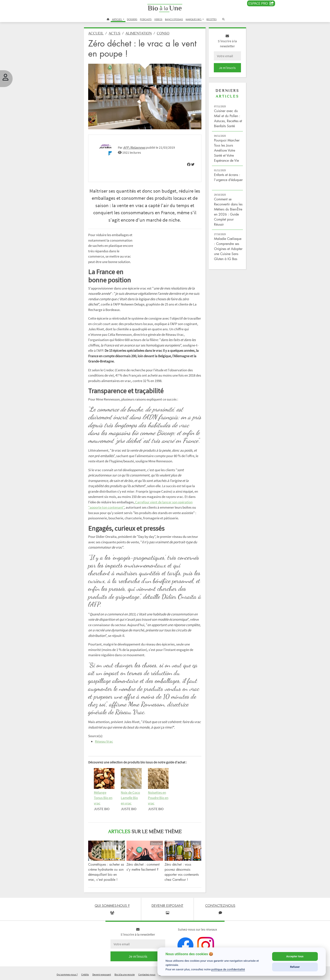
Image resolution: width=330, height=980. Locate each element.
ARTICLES (117, 19)
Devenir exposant (102, 974)
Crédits (85, 974)
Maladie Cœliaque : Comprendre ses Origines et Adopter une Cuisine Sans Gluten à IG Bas (228, 249)
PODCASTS (146, 19)
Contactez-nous (147, 974)
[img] (189, 164)
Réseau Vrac (104, 741)
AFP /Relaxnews (134, 147)
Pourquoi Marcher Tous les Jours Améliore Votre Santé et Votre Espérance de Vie (227, 150)
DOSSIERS (132, 19)
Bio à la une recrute (125, 974)
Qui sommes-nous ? (67, 974)
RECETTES (212, 19)
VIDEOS (158, 19)
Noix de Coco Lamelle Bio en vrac (130, 798)
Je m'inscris (227, 68)
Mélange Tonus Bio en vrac (103, 798)
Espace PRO (261, 3)
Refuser (295, 967)
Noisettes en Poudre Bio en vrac (158, 798)
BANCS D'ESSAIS (174, 19)
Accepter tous (295, 956)
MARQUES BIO (194, 19)
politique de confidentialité (228, 969)
